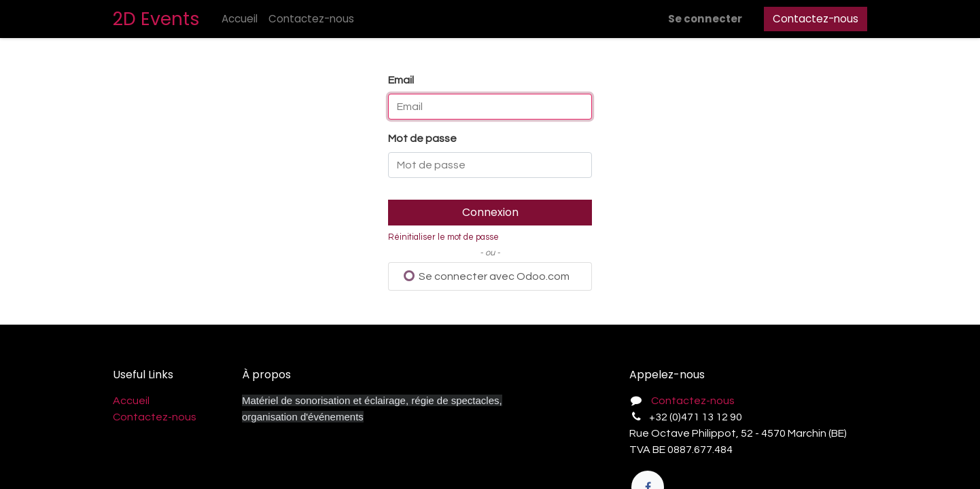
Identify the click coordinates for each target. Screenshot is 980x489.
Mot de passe (422, 139)
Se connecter (705, 19)
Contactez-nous (816, 19)
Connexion (490, 212)
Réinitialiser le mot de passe (443, 237)
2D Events (156, 19)
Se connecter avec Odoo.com (486, 276)
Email (401, 80)
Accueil (131, 401)
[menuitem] (240, 19)
